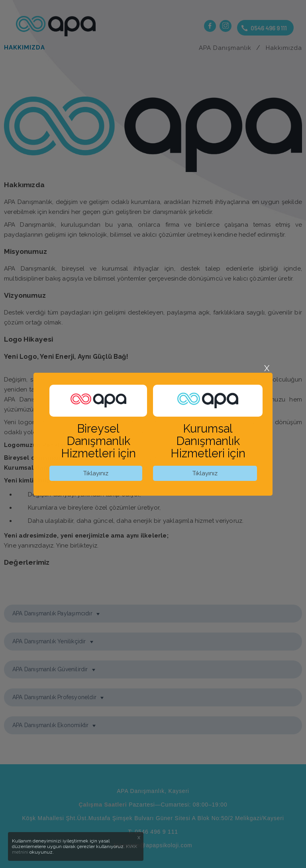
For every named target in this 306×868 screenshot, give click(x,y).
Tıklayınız (96, 473)
